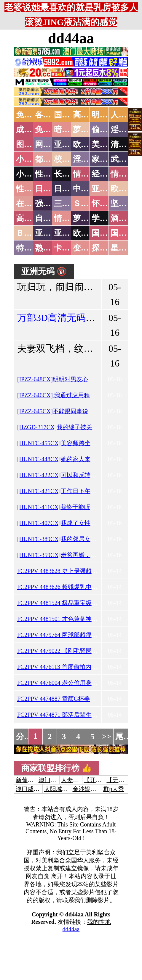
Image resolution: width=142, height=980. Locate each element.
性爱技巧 (51, 174)
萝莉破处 (89, 130)
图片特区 (32, 144)
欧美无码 (89, 233)
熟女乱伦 (51, 248)
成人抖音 (32, 130)
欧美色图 (89, 144)
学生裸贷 (108, 218)
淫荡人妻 (89, 159)
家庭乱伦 (108, 159)
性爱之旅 (32, 189)
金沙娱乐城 (87, 789)
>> (107, 737)
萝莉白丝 (89, 218)
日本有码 (70, 189)
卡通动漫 (70, 248)
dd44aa (71, 38)
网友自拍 (51, 144)
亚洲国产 (108, 189)
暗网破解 (70, 130)
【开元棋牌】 (102, 780)
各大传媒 (51, 115)
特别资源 (32, 248)
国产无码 (108, 233)
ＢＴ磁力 (32, 233)
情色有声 (70, 218)
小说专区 (32, 174)
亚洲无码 (51, 233)
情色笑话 (89, 174)
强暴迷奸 (51, 204)
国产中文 (70, 115)
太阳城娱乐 (59, 789)
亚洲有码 (70, 233)
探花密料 (108, 248)
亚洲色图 (70, 144)
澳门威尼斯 (53, 780)
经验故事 (108, 174)
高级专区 (32, 218)
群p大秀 (114, 789)
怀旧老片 (108, 204)
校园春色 (70, 159)
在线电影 (32, 204)
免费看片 (51, 130)
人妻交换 (73, 780)
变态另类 (89, 248)
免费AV (29, 115)
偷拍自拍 (108, 130)
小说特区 (32, 159)
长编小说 (70, 174)
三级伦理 (70, 204)
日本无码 (51, 189)
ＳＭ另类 (89, 204)
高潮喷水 (89, 115)
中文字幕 (89, 189)
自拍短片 (51, 218)
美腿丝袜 (108, 144)
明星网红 (108, 115)
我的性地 (99, 922)
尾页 (123, 737)
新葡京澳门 (31, 780)
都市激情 (51, 159)
